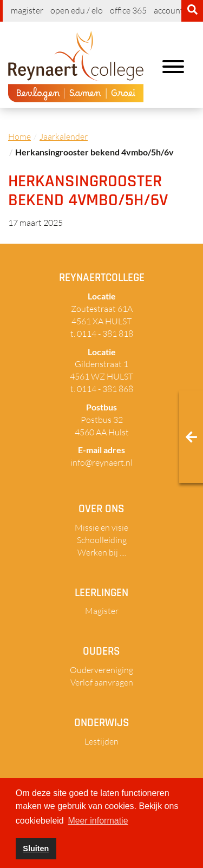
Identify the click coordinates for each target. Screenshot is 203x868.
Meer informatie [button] (98, 821)
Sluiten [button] (36, 849)
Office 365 (128, 10)
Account (169, 10)
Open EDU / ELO (77, 10)
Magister (27, 10)
